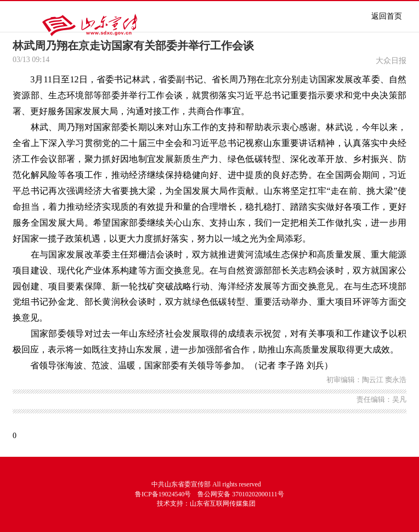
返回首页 (387, 16)
